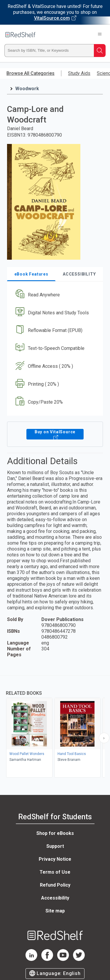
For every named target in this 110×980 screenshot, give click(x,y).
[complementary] (55, 727)
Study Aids (79, 73)
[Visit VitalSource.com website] (55, 12)
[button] (54, 295)
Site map (55, 911)
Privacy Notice (55, 859)
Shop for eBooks (55, 833)
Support (55, 846)
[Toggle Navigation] (100, 35)
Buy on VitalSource (55, 434)
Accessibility (55, 898)
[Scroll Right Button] (104, 738)
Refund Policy (55, 885)
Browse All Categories (31, 73)
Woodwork (27, 89)
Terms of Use (55, 872)
